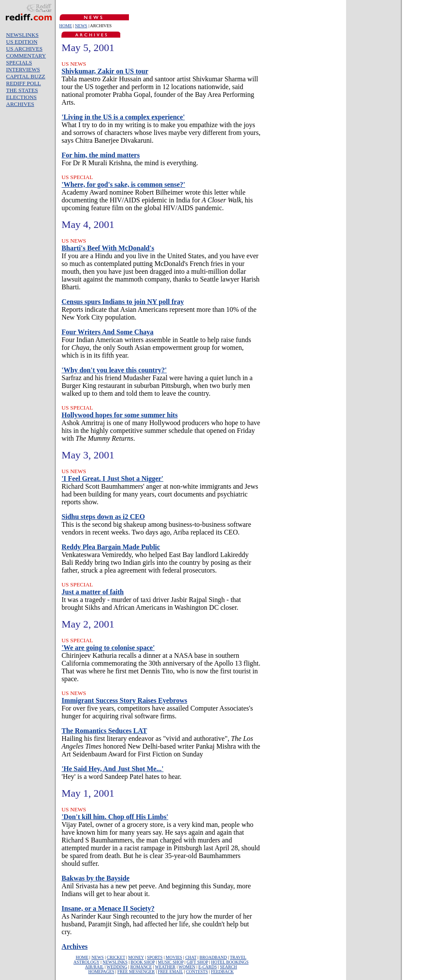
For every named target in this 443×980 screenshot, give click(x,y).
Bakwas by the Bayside (95, 878)
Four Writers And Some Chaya (107, 332)
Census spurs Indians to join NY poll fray (123, 302)
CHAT (191, 957)
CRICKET (116, 957)
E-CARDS (208, 967)
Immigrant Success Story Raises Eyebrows (124, 700)
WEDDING (117, 967)
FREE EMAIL (170, 972)
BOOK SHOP (143, 962)
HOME (66, 26)
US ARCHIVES (24, 49)
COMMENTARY (26, 56)
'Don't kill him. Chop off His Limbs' (115, 817)
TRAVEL (238, 957)
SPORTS (155, 957)
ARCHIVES (20, 104)
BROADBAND (213, 957)
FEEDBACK (223, 972)
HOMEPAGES (101, 972)
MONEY (136, 957)
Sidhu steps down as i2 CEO (103, 517)
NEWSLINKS (22, 35)
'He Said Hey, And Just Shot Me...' (112, 769)
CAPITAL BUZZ (26, 76)
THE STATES (22, 90)
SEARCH (228, 967)
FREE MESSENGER (136, 972)
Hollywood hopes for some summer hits (119, 415)
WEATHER (165, 967)
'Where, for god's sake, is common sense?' (123, 184)
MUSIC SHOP (171, 962)
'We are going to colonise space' (108, 648)
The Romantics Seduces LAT (104, 731)
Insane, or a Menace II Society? (108, 908)
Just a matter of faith (93, 592)
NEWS (81, 26)
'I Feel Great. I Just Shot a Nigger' (112, 479)
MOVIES (174, 957)
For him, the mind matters (101, 155)
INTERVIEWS (23, 69)
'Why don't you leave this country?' (114, 370)
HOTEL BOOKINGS (230, 962)
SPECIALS (19, 62)
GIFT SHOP (197, 962)
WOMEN (187, 967)
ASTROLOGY (87, 962)
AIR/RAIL (95, 967)
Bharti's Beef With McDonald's (108, 248)
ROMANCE (141, 967)
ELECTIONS (21, 97)
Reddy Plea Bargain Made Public (111, 547)
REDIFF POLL (24, 83)
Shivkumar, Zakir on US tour (105, 71)
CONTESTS (197, 972)
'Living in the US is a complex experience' (123, 117)
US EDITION (22, 42)
